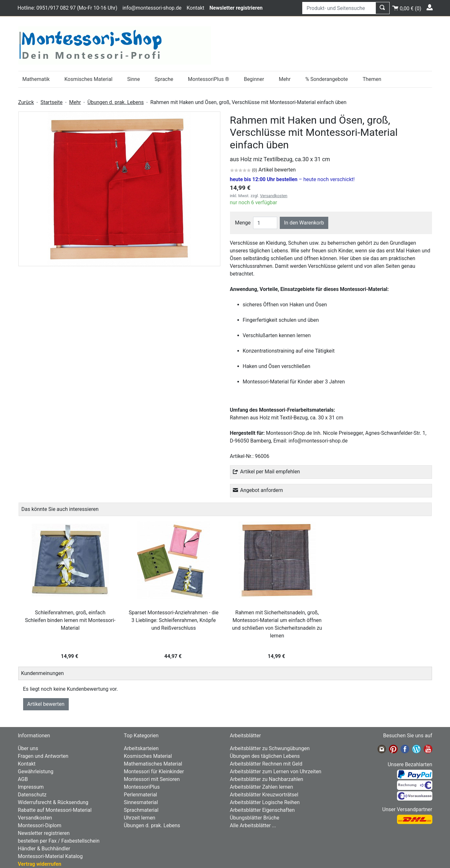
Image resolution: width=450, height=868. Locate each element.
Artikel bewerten (46, 704)
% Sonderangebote (326, 79)
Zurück (26, 102)
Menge (243, 223)
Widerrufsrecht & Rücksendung (53, 802)
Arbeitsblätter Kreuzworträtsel (264, 795)
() (407, 8)
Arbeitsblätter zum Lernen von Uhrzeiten (276, 772)
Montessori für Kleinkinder (154, 772)
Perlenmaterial (141, 795)
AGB (23, 779)
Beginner (254, 79)
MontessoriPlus (142, 787)
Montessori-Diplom (40, 825)
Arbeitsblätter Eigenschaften (262, 810)
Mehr (285, 79)
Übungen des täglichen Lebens (265, 756)
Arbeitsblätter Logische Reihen (265, 802)
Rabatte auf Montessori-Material (55, 810)
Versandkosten (274, 196)
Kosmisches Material (88, 79)
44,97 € (174, 656)
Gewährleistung (36, 772)
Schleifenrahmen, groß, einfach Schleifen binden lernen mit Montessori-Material (70, 620)
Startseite (52, 102)
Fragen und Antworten (43, 756)
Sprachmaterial (141, 810)
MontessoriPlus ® (208, 79)
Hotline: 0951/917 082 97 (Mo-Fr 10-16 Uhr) (68, 8)
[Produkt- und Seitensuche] (339, 8)
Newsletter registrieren (44, 833)
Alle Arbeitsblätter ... (253, 825)
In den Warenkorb (304, 223)
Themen (372, 79)
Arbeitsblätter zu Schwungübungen (270, 748)
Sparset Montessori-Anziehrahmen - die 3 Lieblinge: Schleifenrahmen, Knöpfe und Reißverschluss (174, 620)
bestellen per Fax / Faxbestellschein (59, 841)
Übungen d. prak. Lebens (115, 102)
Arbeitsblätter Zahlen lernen (262, 787)
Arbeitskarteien (141, 748)
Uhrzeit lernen (140, 818)
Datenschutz (32, 795)
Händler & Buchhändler (44, 849)
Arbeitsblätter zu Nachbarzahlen (267, 779)
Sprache (164, 79)
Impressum (31, 787)
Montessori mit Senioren (152, 779)
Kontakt (195, 8)
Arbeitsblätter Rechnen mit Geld (266, 764)
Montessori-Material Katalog (50, 856)
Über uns (28, 748)
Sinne (134, 79)
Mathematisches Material (153, 764)
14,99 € (70, 656)
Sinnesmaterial (141, 802)
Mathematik (36, 79)
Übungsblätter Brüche (255, 818)
